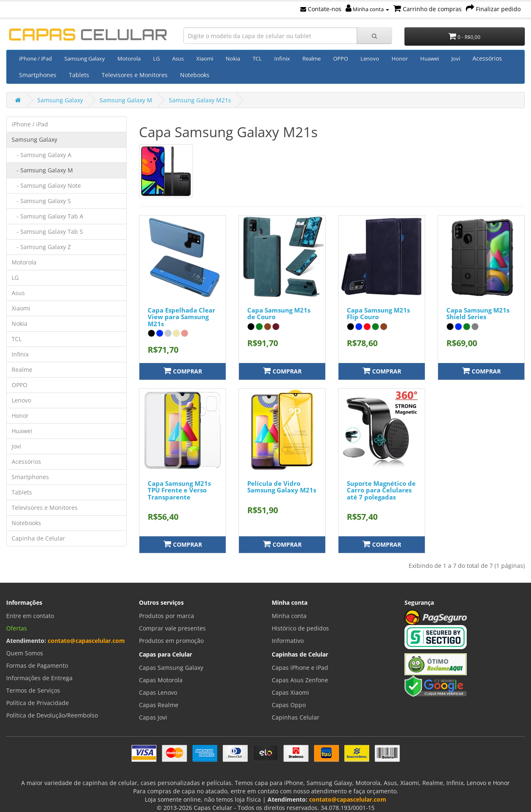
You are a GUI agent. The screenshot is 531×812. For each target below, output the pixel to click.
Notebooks (195, 75)
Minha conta (367, 9)
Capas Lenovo (158, 692)
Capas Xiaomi (290, 692)
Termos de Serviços (33, 690)
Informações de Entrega (39, 678)
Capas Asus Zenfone (300, 680)
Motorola (129, 58)
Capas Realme (159, 705)
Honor (400, 58)
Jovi (456, 58)
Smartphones (38, 75)
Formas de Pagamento (37, 665)
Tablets (79, 75)
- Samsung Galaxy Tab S (47, 231)
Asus (178, 58)
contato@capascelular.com (86, 641)
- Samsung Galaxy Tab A (47, 216)
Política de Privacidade (38, 703)
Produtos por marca (167, 616)
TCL (257, 58)
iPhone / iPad (35, 58)
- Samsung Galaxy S (41, 201)
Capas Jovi (153, 717)
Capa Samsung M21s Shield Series (478, 314)
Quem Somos (25, 653)
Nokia (233, 58)
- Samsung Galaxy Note (46, 185)
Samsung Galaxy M (126, 100)
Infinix (282, 58)
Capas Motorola (161, 680)
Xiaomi (205, 58)
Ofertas (17, 628)
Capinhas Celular (296, 717)
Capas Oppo (289, 705)
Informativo (288, 641)
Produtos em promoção (171, 641)
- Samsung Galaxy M (42, 170)
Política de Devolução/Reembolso (52, 715)
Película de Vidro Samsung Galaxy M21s (282, 487)
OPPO (341, 58)
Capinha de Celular (38, 538)
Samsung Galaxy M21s (200, 100)
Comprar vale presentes (172, 628)
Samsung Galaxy (85, 58)
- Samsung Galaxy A (41, 155)
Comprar (183, 371)
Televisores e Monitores (135, 75)
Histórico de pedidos (300, 628)
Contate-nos (321, 9)
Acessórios (487, 58)
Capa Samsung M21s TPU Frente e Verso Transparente (179, 490)
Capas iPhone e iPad (300, 668)
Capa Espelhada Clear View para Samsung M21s (181, 317)
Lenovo (370, 58)
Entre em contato (30, 616)
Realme (312, 58)
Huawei (430, 58)
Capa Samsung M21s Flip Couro (378, 314)
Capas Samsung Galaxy (171, 668)
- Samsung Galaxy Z (41, 247)
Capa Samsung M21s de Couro (279, 314)
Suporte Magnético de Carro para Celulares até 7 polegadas (381, 490)
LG (156, 58)
